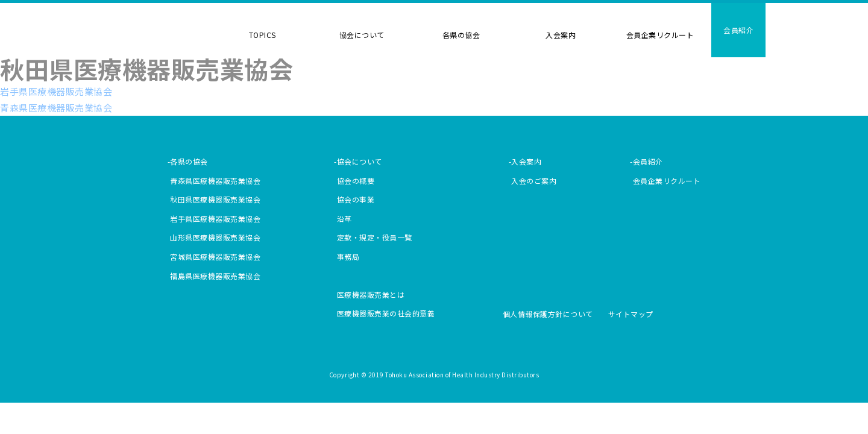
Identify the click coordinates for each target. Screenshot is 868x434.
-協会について (358, 161)
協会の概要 (356, 181)
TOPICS (263, 35)
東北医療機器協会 (152, 38)
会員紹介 (738, 30)
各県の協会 (461, 35)
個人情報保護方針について (548, 314)
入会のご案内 (534, 181)
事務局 (348, 256)
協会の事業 (356, 199)
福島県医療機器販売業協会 (215, 276)
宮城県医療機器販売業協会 (215, 256)
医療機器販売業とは (371, 294)
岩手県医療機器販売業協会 (56, 91)
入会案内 (561, 35)
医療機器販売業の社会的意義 (386, 313)
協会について (362, 35)
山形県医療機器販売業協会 (215, 237)
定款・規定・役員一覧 (375, 237)
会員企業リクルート (660, 35)
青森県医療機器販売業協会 (56, 108)
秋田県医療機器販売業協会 (215, 199)
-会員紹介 (646, 161)
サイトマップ (631, 314)
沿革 (344, 219)
